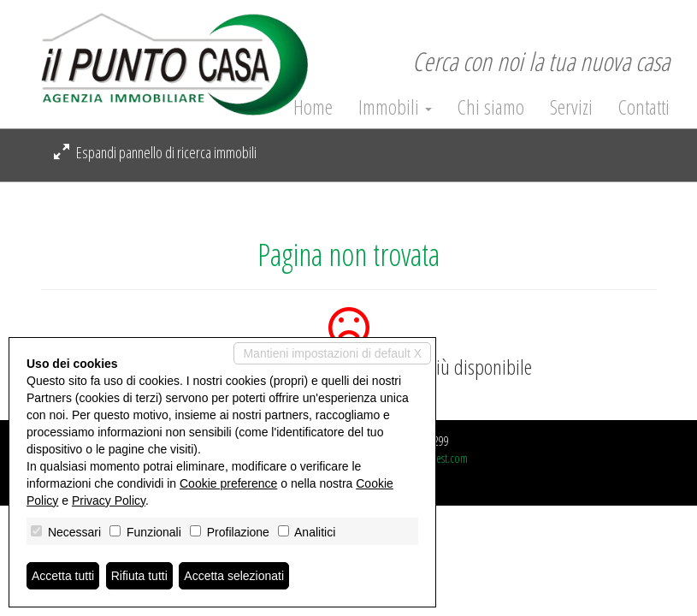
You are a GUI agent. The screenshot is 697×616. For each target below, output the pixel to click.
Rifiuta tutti (139, 576)
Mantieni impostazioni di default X (332, 353)
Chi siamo (491, 107)
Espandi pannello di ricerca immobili (155, 152)
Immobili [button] (395, 107)
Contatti (644, 107)
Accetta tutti (63, 576)
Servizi (571, 107)
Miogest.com (441, 458)
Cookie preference (228, 483)
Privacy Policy (109, 500)
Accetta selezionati (234, 576)
